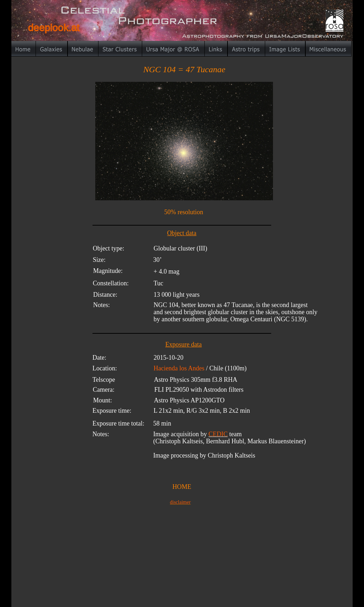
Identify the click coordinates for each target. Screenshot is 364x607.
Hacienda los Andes (180, 368)
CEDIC (218, 434)
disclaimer (180, 502)
